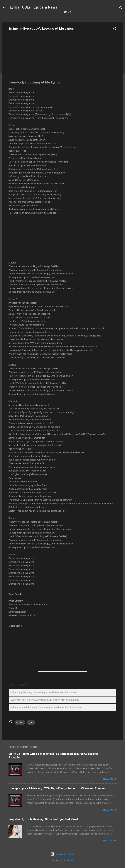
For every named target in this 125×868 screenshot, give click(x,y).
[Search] (121, 8)
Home (68, 12)
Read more (110, 779)
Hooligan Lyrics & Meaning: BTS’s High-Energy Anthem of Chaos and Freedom (57, 788)
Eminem (20, 722)
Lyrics (31, 722)
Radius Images (69, 860)
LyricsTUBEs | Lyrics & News (33, 7)
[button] (115, 29)
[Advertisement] (62, 56)
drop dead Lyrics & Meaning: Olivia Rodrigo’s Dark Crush (44, 819)
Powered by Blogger (63, 854)
